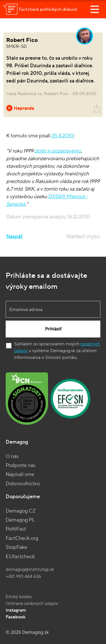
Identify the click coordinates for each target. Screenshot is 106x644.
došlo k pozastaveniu (58, 151)
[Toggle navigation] (95, 9)
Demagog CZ (21, 511)
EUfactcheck (20, 557)
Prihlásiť (53, 329)
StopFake (16, 547)
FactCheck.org (22, 538)
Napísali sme (20, 474)
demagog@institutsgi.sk (30, 569)
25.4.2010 (62, 136)
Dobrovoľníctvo (23, 484)
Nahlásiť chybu (83, 237)
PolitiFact (16, 529)
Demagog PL (20, 520)
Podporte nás (20, 465)
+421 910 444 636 (23, 576)
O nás (12, 456)
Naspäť (14, 237)
